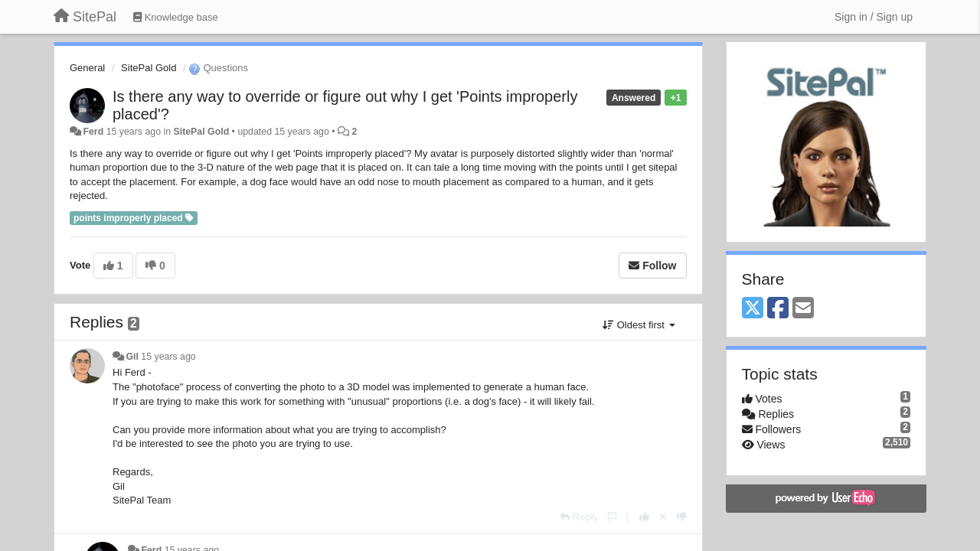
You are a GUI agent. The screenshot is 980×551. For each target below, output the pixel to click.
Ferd (93, 132)
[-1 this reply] (682, 517)
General (87, 68)
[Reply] (579, 517)
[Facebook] (778, 309)
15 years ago (168, 357)
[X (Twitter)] (753, 309)
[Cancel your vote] (663, 517)
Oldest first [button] (639, 325)
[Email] (803, 309)
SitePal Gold (149, 68)
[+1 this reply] (644, 517)
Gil (132, 357)
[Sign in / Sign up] (874, 17)
